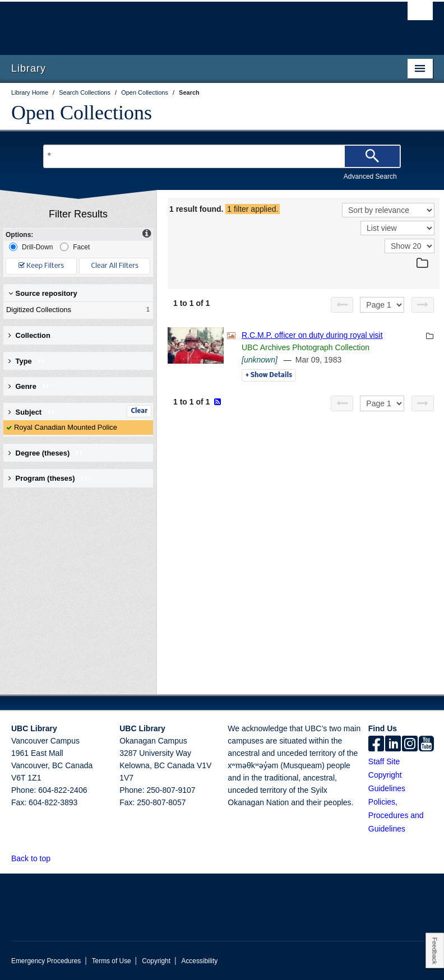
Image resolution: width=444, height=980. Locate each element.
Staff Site (384, 761)
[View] (397, 228)
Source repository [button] (43, 293)
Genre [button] (31, 386)
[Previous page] (342, 305)
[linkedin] (393, 745)
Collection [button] (29, 335)
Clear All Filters (115, 266)
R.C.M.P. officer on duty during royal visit (312, 335)
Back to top (36, 858)
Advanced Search (370, 177)
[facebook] (376, 745)
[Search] (372, 156)
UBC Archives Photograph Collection (306, 347)
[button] (57, 858)
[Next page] (423, 305)
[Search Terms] (222, 156)
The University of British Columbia (190, 23)
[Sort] (388, 210)
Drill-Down (31, 247)
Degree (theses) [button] (47, 453)
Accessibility (199, 961)
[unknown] (260, 360)
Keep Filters (41, 266)
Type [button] (28, 361)
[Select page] (382, 305)
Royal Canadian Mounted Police (66, 427)
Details (269, 375)
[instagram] (410, 745)
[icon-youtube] (426, 745)
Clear (139, 411)
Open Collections (82, 113)
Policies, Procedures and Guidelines (396, 815)
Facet (75, 247)
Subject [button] (33, 412)
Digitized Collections (76, 310)
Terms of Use (112, 961)
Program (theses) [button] (50, 478)
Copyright (156, 961)
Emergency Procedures (46, 961)
